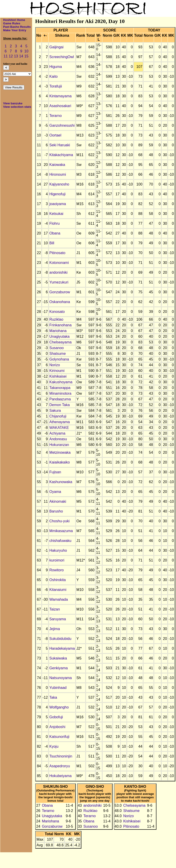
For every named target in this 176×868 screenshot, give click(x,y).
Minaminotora (60, 393)
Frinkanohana (60, 325)
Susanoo (57, 348)
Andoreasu (58, 439)
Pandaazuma (60, 399)
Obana (55, 233)
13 (16, 56)
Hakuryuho (58, 550)
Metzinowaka (60, 452)
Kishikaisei (58, 376)
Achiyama (57, 433)
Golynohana (59, 359)
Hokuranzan (59, 445)
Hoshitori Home (14, 20)
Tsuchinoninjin (61, 756)
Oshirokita (58, 580)
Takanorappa (60, 388)
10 (26, 51)
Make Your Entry (15, 30)
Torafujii (56, 86)
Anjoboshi (57, 727)
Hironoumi (58, 174)
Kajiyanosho (59, 184)
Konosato (57, 312)
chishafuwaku (60, 541)
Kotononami (59, 263)
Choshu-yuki (59, 521)
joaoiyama (58, 204)
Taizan (55, 609)
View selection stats (17, 107)
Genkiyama (59, 668)
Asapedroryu (60, 766)
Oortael (55, 135)
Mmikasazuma (61, 531)
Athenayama (60, 422)
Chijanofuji (58, 416)
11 (6, 56)
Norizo (55, 365)
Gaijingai (56, 47)
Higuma (56, 67)
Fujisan (55, 472)
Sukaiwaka (58, 658)
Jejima (55, 629)
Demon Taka (60, 405)
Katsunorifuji (59, 737)
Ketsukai (56, 214)
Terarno (55, 116)
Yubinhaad (58, 688)
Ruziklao (56, 319)
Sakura (55, 411)
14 (21, 56)
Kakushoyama (61, 382)
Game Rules (12, 23)
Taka (53, 697)
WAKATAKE (59, 428)
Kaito (53, 76)
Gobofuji (56, 717)
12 (11, 56)
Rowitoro (57, 570)
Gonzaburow (60, 292)
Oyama (55, 492)
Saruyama (58, 619)
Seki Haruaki (60, 145)
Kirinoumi (57, 371)
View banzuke (13, 103)
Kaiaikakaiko (60, 462)
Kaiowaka (57, 165)
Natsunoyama (61, 678)
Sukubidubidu (60, 639)
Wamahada (59, 599)
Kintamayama (60, 96)
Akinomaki (58, 501)
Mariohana (58, 331)
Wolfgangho (59, 707)
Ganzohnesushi (62, 125)
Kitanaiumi (58, 590)
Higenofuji (57, 194)
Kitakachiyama (61, 155)
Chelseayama (60, 342)
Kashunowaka (61, 482)
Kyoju (54, 746)
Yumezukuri (59, 282)
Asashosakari (60, 106)
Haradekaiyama (62, 648)
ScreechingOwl (62, 57)
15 (26, 56)
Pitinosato (57, 253)
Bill (52, 243)
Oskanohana (60, 302)
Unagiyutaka (59, 336)
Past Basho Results (17, 27)
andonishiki (58, 272)
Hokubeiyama (60, 776)
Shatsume (58, 354)
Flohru (54, 223)
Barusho (56, 511)
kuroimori (57, 560)
